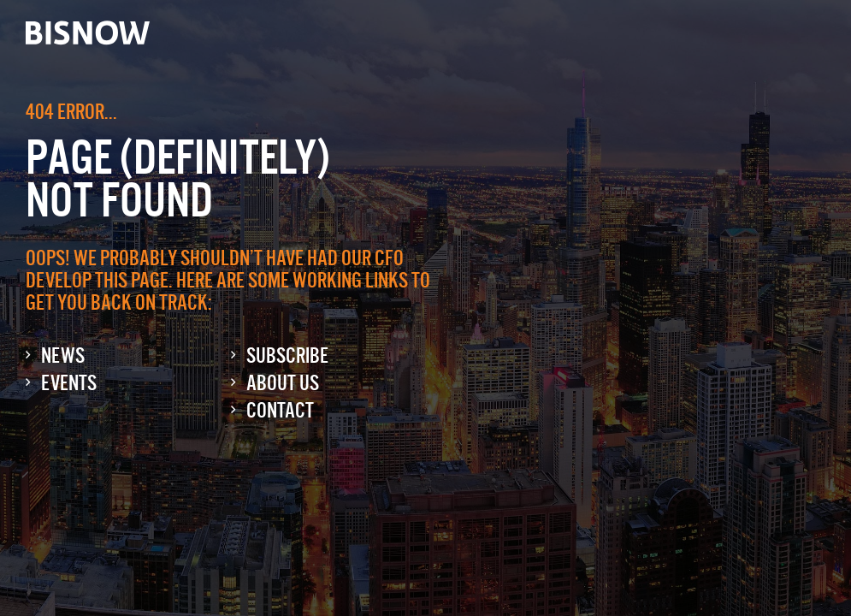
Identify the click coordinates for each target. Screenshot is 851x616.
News (63, 355)
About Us (283, 383)
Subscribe (287, 355)
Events (69, 383)
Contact (280, 410)
